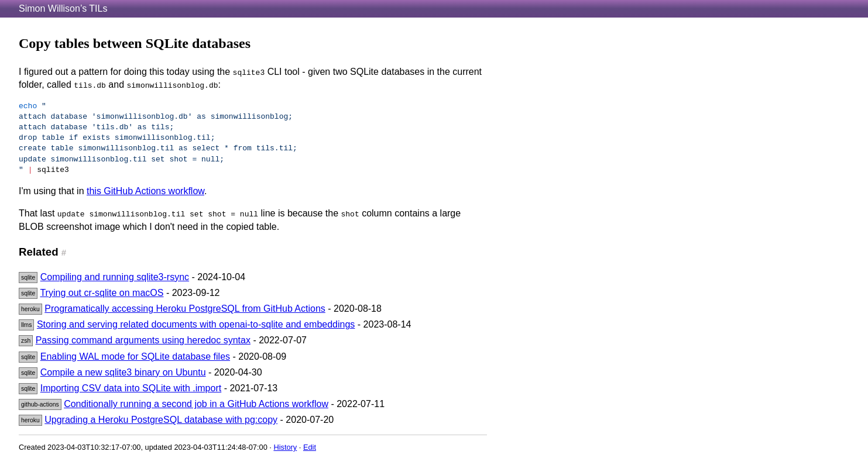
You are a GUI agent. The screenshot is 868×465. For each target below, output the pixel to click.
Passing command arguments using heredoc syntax (143, 340)
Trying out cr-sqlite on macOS (102, 293)
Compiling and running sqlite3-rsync (115, 277)
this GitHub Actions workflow (145, 191)
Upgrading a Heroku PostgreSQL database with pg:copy (161, 420)
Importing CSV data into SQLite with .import (131, 388)
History (285, 447)
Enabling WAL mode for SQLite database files (135, 356)
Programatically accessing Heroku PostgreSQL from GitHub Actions (185, 309)
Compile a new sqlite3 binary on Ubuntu (123, 372)
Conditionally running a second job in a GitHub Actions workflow (196, 404)
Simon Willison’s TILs (63, 8)
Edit (310, 447)
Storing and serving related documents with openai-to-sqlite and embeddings (196, 324)
